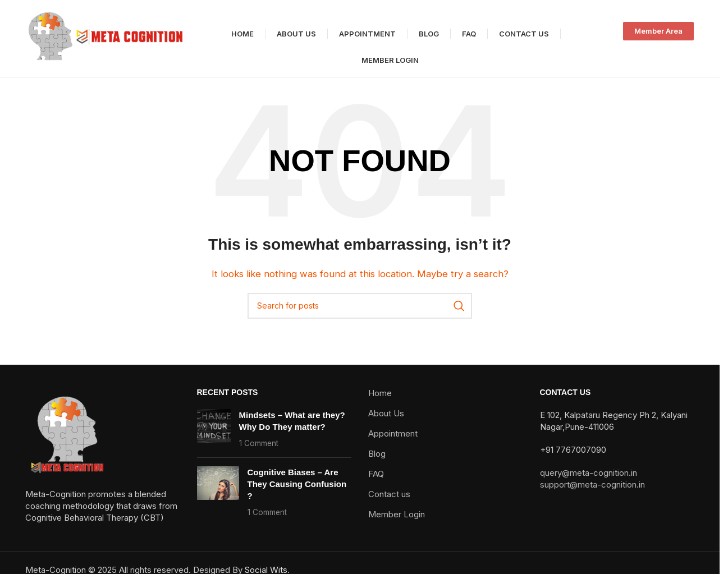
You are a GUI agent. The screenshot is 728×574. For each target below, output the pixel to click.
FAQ (376, 482)
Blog (377, 462)
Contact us (389, 502)
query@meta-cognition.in (589, 481)
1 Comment (259, 452)
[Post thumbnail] (214, 437)
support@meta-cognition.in (592, 493)
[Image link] (67, 442)
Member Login (397, 523)
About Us (386, 422)
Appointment (393, 442)
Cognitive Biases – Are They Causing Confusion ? (297, 492)
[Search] (360, 314)
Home (380, 401)
